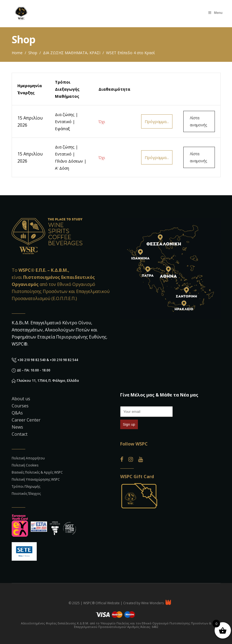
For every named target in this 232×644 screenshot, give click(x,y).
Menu (215, 13)
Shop (33, 53)
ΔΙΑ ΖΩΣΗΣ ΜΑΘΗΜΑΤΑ (65, 53)
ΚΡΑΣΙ (95, 53)
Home (17, 53)
